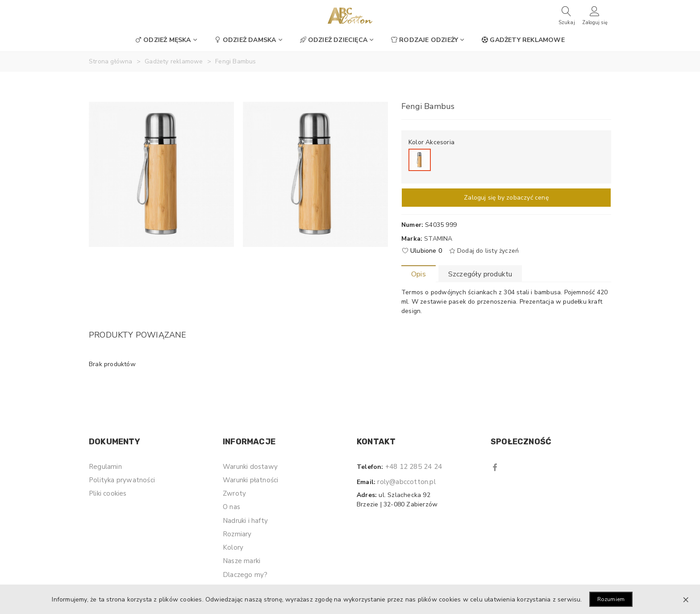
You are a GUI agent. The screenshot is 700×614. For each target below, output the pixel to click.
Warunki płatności (250, 480)
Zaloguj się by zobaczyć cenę (506, 198)
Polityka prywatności (122, 480)
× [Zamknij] (686, 599)
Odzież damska (246, 40)
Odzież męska (163, 40)
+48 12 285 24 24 (414, 467)
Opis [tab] (419, 274)
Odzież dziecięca (334, 40)
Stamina (438, 239)
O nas (231, 507)
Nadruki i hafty (245, 521)
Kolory (233, 547)
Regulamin (105, 467)
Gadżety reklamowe (523, 40)
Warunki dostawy (250, 467)
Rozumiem (611, 599)
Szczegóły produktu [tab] (480, 274)
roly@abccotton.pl (406, 482)
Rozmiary (237, 534)
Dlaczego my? (245, 575)
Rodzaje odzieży (425, 40)
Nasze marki (242, 561)
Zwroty (234, 493)
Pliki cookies (108, 493)
